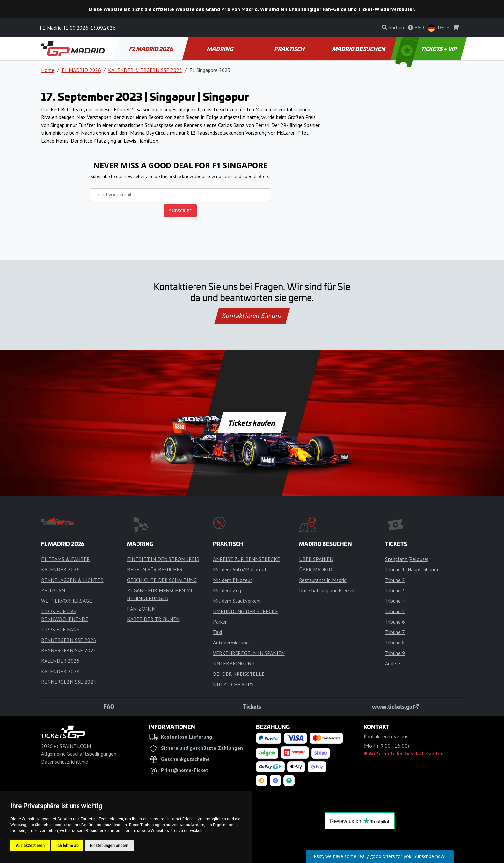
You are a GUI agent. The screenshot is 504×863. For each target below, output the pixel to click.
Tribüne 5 (395, 611)
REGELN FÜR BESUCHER (155, 569)
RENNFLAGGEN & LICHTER (72, 580)
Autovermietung (231, 643)
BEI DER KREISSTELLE (239, 674)
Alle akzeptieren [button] (30, 846)
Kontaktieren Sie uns (252, 316)
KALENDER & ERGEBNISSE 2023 (145, 70)
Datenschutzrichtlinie (65, 762)
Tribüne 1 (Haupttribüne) (411, 569)
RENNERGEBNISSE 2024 (69, 682)
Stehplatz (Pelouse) (407, 559)
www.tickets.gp (395, 706)
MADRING (220, 49)
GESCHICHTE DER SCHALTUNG (162, 580)
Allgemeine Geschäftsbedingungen (79, 754)
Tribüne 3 (395, 590)
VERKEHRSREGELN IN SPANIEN (249, 653)
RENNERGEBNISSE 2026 (69, 640)
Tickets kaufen (252, 423)
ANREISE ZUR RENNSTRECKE (246, 559)
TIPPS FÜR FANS (60, 629)
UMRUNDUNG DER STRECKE (245, 611)
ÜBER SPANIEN (316, 559)
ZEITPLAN (53, 590)
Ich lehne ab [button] (67, 846)
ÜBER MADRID (316, 569)
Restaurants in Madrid (323, 580)
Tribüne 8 (395, 643)
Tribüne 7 (395, 632)
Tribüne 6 (395, 622)
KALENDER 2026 (60, 569)
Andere (393, 663)
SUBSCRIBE (180, 211)
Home (48, 70)
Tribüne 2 (395, 580)
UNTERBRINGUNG (234, 663)
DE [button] (437, 28)
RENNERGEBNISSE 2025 (69, 650)
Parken (220, 622)
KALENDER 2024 (60, 671)
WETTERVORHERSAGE (66, 601)
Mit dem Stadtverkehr (237, 601)
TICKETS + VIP (426, 49)
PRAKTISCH (290, 49)
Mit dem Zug (227, 590)
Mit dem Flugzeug (233, 580)
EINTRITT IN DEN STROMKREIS (163, 559)
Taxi (217, 632)
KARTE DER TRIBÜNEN (153, 619)
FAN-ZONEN (141, 609)
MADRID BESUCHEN (359, 49)
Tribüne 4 (395, 601)
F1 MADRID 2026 (151, 49)
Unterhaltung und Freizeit (327, 590)
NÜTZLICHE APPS (233, 684)
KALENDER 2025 (60, 661)
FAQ (109, 706)
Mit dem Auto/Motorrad (239, 569)
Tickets (252, 706)
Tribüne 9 (395, 653)
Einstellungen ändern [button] (109, 846)
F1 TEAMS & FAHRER (65, 559)
